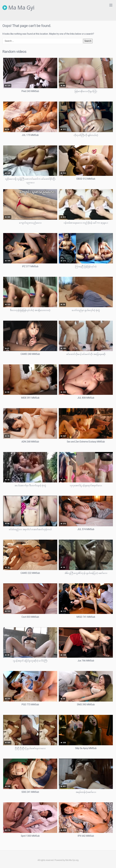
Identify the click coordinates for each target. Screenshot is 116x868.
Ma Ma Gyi (18, 8)
